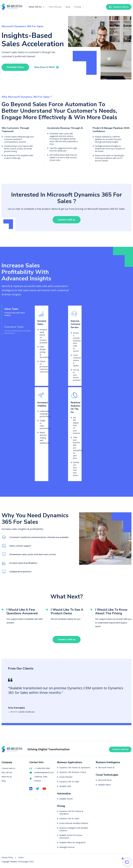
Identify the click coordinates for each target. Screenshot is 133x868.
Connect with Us (8, 769)
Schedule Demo (16, 67)
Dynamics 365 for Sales (69, 782)
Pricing (78, 7)
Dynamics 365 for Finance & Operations (71, 813)
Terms (21, 858)
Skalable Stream (66, 799)
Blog (68, 7)
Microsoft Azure (105, 780)
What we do (7, 777)
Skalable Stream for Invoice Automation (71, 837)
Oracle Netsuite (66, 777)
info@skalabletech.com (41, 773)
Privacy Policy (8, 858)
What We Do (35, 7)
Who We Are (55, 7)
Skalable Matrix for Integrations (73, 843)
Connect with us (66, 222)
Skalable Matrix (104, 785)
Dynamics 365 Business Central (73, 772)
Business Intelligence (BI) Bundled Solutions (74, 829)
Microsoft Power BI (106, 768)
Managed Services (67, 847)
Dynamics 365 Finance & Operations (75, 768)
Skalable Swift (65, 786)
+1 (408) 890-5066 (39, 769)
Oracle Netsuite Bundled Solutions (74, 823)
